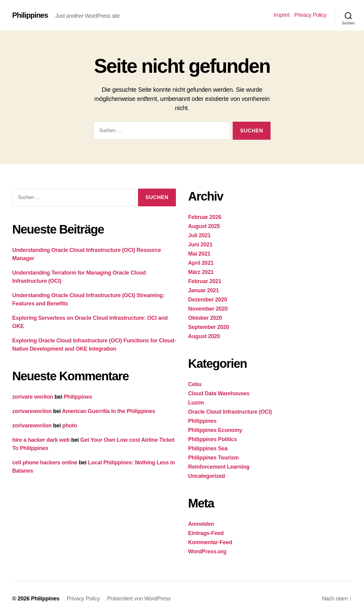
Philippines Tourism (213, 458)
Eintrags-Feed (206, 533)
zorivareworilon (32, 411)
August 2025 (204, 226)
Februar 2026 (205, 217)
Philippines (30, 15)
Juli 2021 (199, 235)
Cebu (195, 384)
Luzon (196, 403)
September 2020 (209, 327)
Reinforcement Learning (219, 467)
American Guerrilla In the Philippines (109, 411)
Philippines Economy (215, 430)
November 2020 (208, 309)
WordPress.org (207, 551)
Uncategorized (207, 476)
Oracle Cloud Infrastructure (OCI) (230, 412)
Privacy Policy (310, 15)
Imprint (282, 15)
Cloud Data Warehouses (219, 393)
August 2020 (204, 336)
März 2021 (201, 272)
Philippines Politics (213, 439)
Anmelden (201, 524)
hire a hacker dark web (41, 440)
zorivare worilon (33, 397)
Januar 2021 (204, 290)
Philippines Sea (208, 448)
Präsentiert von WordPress (139, 599)
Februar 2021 (205, 281)
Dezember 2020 (208, 300)
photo (70, 426)
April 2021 (201, 263)
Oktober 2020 (205, 318)
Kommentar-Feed (210, 542)
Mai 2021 (199, 254)
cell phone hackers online (45, 463)
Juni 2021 (200, 245)
